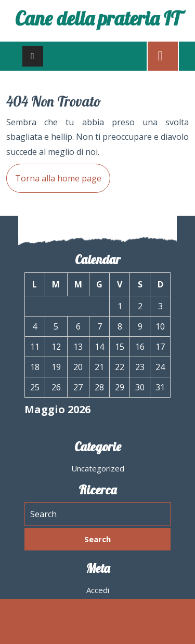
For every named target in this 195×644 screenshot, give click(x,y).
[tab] (33, 56)
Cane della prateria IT (98, 18)
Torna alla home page (54, 174)
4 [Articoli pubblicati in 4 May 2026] (35, 326)
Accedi (98, 590)
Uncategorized (98, 468)
